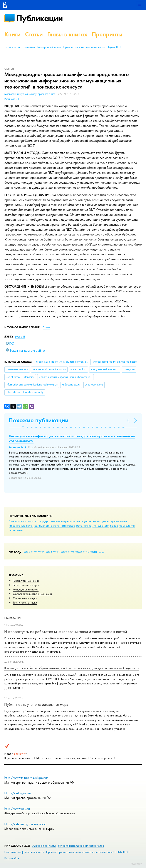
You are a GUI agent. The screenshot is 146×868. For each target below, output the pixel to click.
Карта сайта (12, 858)
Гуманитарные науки (26, 581)
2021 (71, 552)
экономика (16, 530)
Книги (13, 34)
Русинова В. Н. (13, 99)
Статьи (34, 34)
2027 (27, 552)
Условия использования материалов (81, 846)
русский (20, 337)
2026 (34, 552)
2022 (64, 552)
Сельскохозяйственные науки (32, 594)
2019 (86, 552)
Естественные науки (26, 585)
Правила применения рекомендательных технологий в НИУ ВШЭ (88, 852)
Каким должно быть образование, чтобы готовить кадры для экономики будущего (72, 668)
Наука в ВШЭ (115, 47)
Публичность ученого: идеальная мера (36, 704)
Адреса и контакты (44, 846)
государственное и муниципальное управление (69, 521)
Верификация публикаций (20, 47)
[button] (23, 427)
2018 (94, 552)
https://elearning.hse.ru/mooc (25, 824)
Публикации (39, 18)
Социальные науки (25, 598)
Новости (13, 618)
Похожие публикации (39, 420)
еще (101, 552)
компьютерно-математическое (55, 525)
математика (84, 525)
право (114, 525)
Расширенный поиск (49, 47)
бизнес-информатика (23, 521)
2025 (41, 552)
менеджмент (101, 525)
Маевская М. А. (18, 447)
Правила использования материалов (84, 47)
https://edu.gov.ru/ (18, 793)
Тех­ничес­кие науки (25, 602)
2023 (56, 552)
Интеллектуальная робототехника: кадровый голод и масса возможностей (66, 632)
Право (46, 327)
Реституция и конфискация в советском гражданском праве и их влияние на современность (72, 438)
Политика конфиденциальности (24, 852)
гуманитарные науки (114, 521)
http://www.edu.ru (17, 809)
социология (127, 525)
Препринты (107, 34)
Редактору (136, 864)
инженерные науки (21, 525)
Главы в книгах (67, 34)
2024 (49, 552)
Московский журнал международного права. (30, 94)
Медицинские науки (26, 589)
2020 (79, 552)
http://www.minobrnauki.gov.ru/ (26, 778)
